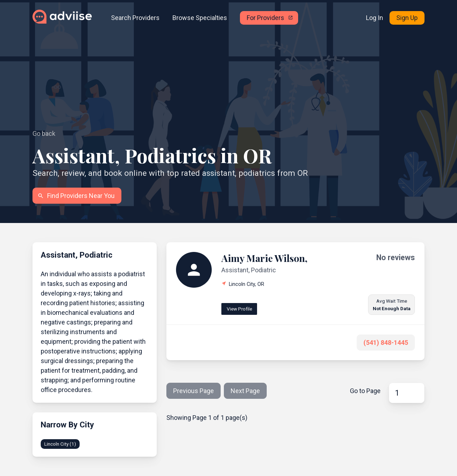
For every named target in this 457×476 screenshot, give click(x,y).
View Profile (239, 309)
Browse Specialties (200, 18)
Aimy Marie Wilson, (264, 258)
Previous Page (194, 391)
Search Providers (135, 18)
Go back (44, 133)
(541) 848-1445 (386, 343)
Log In (375, 18)
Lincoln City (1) (60, 444)
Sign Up (407, 18)
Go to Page (365, 391)
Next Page (245, 391)
